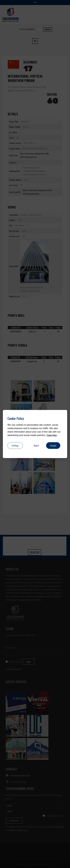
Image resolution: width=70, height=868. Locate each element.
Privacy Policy (52, 435)
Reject (36, 446)
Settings (15, 446)
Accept (53, 446)
